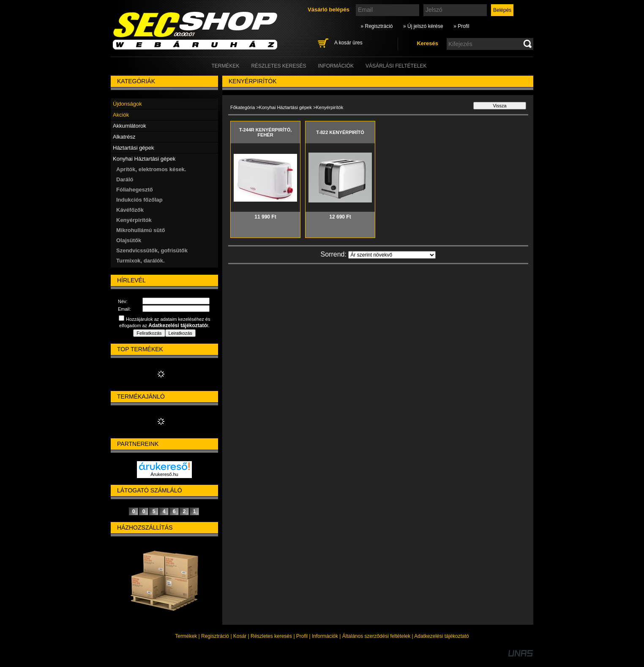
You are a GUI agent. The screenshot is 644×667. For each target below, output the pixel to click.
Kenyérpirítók (134, 220)
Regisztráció (215, 636)
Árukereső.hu (164, 474)
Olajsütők (129, 240)
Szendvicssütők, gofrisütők (152, 250)
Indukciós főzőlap (139, 200)
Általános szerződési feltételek (376, 636)
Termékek (186, 636)
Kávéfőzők (130, 210)
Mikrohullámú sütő (141, 230)
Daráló (125, 179)
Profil (302, 636)
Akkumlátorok (130, 126)
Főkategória (243, 107)
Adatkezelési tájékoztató (441, 636)
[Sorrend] (392, 255)
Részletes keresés (271, 636)
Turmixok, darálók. (141, 261)
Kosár (240, 636)
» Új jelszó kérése (423, 26)
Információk (325, 636)
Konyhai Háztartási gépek (285, 107)
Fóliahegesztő (135, 190)
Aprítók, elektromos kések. (151, 169)
